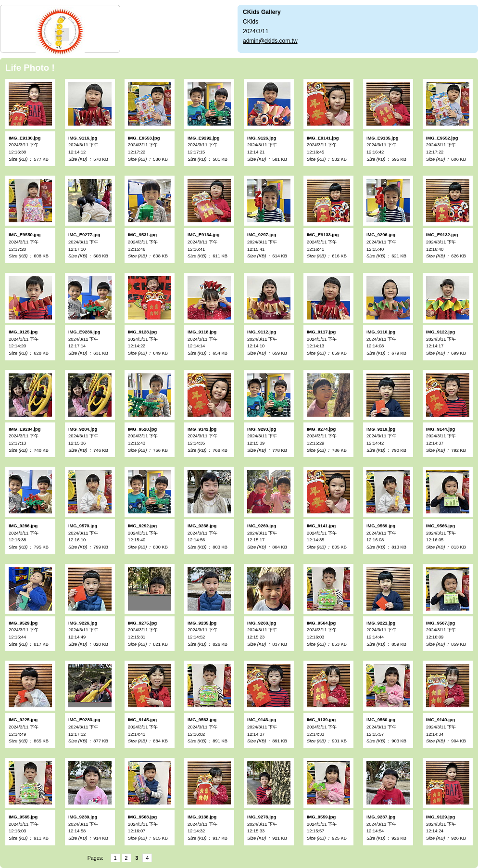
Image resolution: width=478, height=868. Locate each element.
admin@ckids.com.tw (270, 41)
